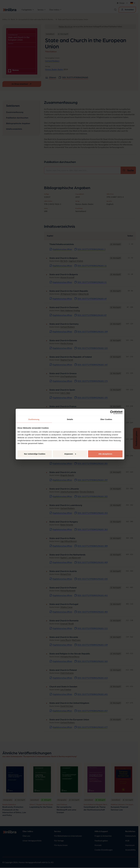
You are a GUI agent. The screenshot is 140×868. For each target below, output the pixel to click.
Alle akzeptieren (105, 454)
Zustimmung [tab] (34, 419)
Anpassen (70, 454)
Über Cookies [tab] (106, 419)
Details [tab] (70, 419)
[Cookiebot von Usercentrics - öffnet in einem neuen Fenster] (112, 412)
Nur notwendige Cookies (35, 454)
